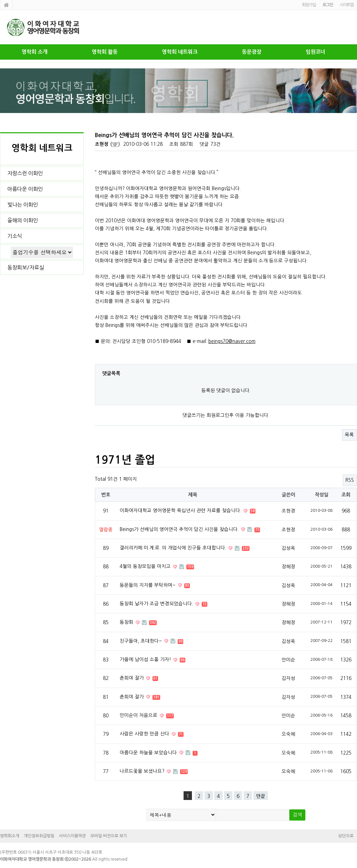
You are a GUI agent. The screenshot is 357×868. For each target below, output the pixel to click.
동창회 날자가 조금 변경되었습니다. (157, 604)
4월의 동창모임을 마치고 (146, 566)
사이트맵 (347, 5)
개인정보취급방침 (39, 836)
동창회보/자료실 (26, 267)
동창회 (127, 622)
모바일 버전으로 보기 (109, 836)
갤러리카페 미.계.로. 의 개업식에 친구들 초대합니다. (174, 548)
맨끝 (261, 796)
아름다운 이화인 (25, 189)
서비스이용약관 (72, 836)
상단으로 (346, 836)
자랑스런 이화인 (25, 173)
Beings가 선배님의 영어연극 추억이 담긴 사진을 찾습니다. (180, 529)
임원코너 (315, 52)
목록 (349, 435)
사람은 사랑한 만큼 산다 (145, 734)
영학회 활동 (105, 52)
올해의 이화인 (23, 220)
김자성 (288, 678)
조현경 (288, 511)
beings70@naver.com (232, 341)
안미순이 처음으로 (139, 715)
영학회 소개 (35, 52)
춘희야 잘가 (132, 678)
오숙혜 (288, 734)
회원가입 (309, 5)
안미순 (288, 660)
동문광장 (252, 52)
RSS (350, 480)
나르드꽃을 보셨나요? (143, 771)
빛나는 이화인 (23, 205)
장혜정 (288, 567)
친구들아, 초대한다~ (142, 641)
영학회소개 (10, 836)
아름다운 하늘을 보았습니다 (149, 753)
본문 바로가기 (0, 0)
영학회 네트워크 (180, 52)
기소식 (15, 236)
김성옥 (288, 548)
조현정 (102, 144)
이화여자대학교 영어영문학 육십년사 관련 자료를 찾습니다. (181, 510)
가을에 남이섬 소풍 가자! (146, 659)
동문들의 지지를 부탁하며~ (148, 585)
